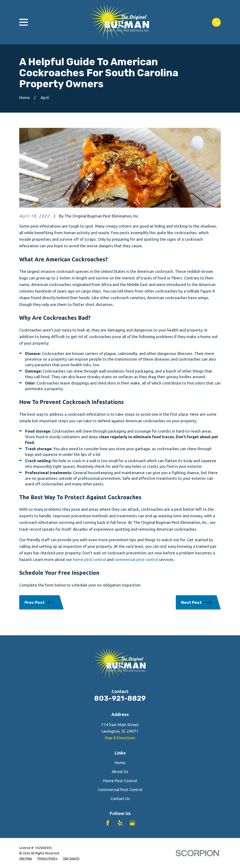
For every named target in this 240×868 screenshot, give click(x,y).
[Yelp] (120, 823)
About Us (120, 771)
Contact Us (120, 798)
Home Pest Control (120, 781)
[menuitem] (26, 859)
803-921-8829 (120, 698)
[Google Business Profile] (132, 823)
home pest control (89, 559)
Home (120, 763)
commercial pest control (136, 559)
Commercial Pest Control (120, 790)
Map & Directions (120, 738)
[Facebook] (108, 823)
